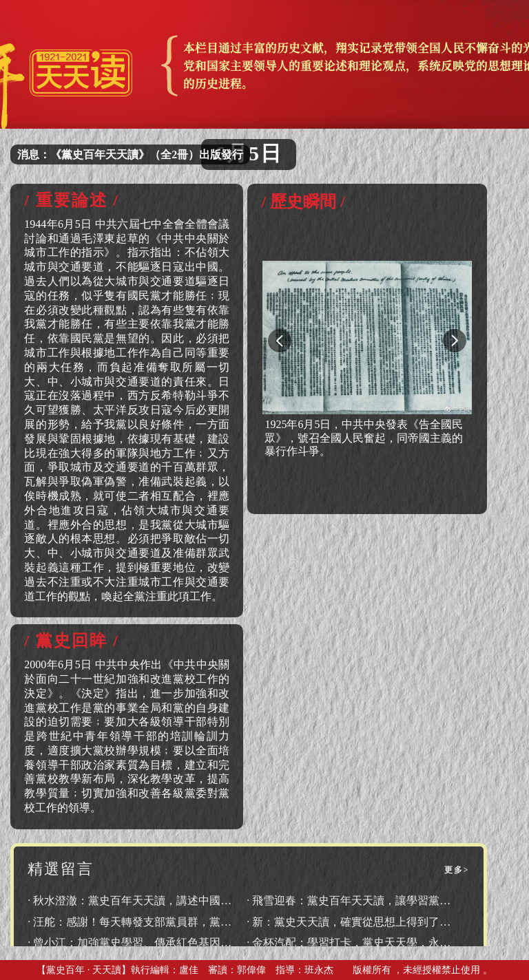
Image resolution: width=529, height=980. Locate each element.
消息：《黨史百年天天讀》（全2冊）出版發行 (130, 155)
